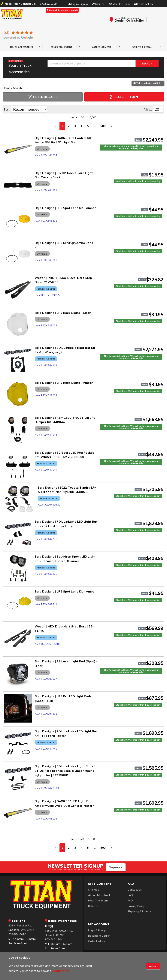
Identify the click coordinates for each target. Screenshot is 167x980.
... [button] (95, 126)
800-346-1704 (54, 938)
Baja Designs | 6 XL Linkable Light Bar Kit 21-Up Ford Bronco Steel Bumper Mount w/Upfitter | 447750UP (65, 769)
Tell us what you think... (148, 83)
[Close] (153, 966)
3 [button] (75, 126)
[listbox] (29, 109)
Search (18, 88)
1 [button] (62, 126)
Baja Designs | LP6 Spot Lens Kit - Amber (65, 590)
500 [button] (103, 126)
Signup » (116, 865)
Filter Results (43, 97)
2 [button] (69, 126)
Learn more (61, 971)
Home (7, 88)
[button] (23, 47)
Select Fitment (124, 97)
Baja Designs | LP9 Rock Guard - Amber (64, 383)
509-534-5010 (17, 932)
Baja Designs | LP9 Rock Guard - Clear (63, 313)
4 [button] (82, 126)
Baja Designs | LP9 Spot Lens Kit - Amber (65, 208)
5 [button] (88, 126)
